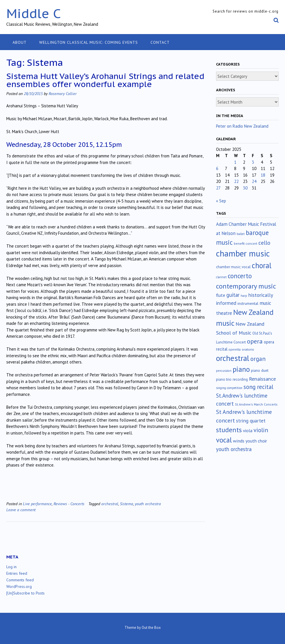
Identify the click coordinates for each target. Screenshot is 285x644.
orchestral (110, 504)
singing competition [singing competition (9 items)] (229, 388)
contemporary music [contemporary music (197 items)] (246, 286)
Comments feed (20, 580)
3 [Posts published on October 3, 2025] (253, 162)
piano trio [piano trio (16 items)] (224, 379)
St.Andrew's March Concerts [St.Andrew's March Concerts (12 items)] (256, 404)
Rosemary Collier (63, 93)
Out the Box (151, 628)
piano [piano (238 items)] (241, 369)
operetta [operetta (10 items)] (235, 349)
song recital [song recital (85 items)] (258, 387)
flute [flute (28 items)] (221, 295)
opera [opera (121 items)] (255, 341)
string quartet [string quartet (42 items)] (251, 421)
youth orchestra (148, 504)
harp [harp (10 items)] (244, 296)
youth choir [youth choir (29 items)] (256, 441)
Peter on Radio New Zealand (242, 126)
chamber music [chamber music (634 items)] (243, 253)
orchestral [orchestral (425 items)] (233, 358)
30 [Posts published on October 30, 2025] (245, 188)
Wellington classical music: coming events (89, 42)
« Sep (221, 201)
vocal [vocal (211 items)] (224, 440)
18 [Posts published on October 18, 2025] (263, 175)
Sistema (126, 504)
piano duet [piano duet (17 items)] (260, 370)
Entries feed (17, 573)
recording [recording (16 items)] (240, 379)
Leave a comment (21, 510)
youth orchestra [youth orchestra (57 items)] (234, 449)
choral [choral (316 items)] (262, 265)
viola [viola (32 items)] (248, 430)
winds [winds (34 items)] (239, 441)
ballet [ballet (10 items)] (241, 234)
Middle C (34, 13)
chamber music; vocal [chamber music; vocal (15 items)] (233, 267)
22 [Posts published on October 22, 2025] (236, 181)
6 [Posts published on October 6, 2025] (217, 168)
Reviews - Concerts (69, 504)
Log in (11, 567)
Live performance (37, 504)
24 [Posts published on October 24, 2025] (254, 181)
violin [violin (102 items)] (261, 430)
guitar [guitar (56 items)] (233, 295)
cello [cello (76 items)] (264, 243)
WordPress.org (19, 586)
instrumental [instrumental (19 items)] (248, 303)
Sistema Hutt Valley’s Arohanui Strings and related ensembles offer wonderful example (105, 80)
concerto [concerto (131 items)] (240, 276)
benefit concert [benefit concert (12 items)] (246, 243)
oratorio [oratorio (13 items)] (248, 349)
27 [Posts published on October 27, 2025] (218, 188)
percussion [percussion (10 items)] (224, 371)
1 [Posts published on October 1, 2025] (235, 162)
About (20, 42)
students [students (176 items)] (229, 430)
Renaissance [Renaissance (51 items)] (262, 379)
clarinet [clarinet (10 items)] (221, 277)
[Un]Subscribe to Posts (25, 593)
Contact (160, 42)
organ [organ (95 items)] (258, 359)
